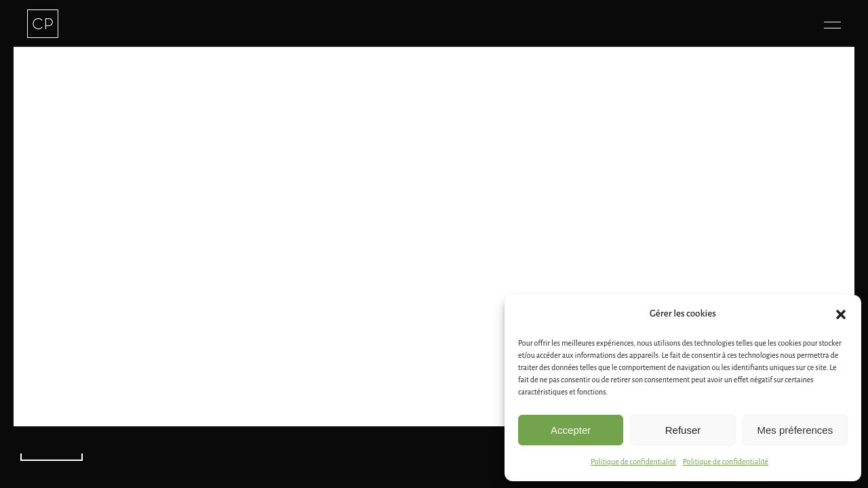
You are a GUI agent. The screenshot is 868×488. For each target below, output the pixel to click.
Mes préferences (795, 430)
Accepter (571, 430)
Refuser (683, 430)
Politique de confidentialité (633, 462)
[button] (841, 314)
